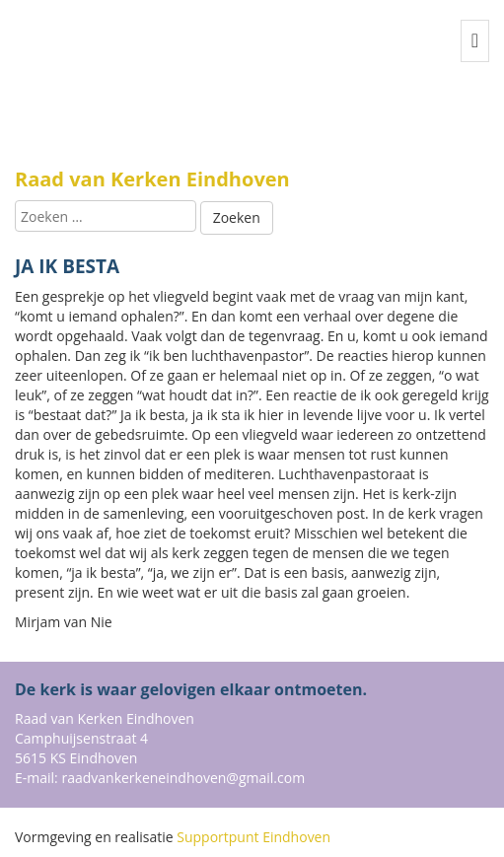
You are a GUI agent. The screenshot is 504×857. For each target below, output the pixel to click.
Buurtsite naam (113, 89)
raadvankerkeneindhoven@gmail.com (183, 778)
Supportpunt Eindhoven (253, 837)
